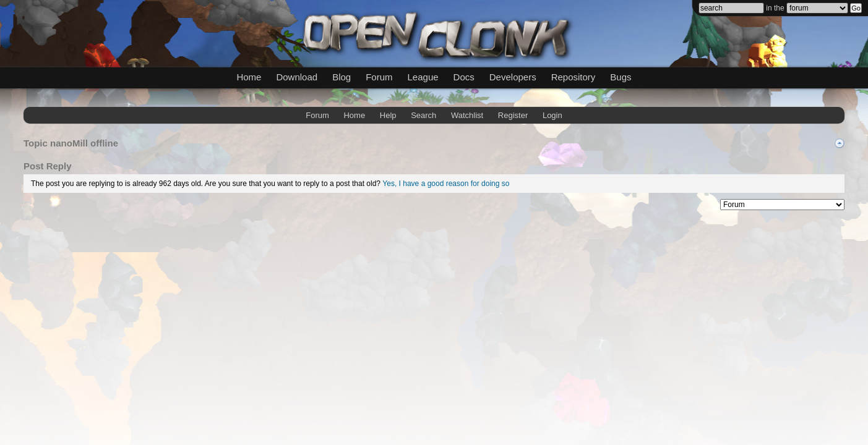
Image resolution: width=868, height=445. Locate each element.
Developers (513, 77)
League (423, 77)
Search (423, 115)
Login (552, 115)
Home (249, 77)
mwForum (337, 202)
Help (388, 115)
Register (513, 115)
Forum (379, 77)
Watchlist (467, 115)
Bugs (621, 77)
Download (297, 77)
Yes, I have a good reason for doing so (446, 184)
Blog (342, 77)
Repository (574, 77)
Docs (464, 77)
